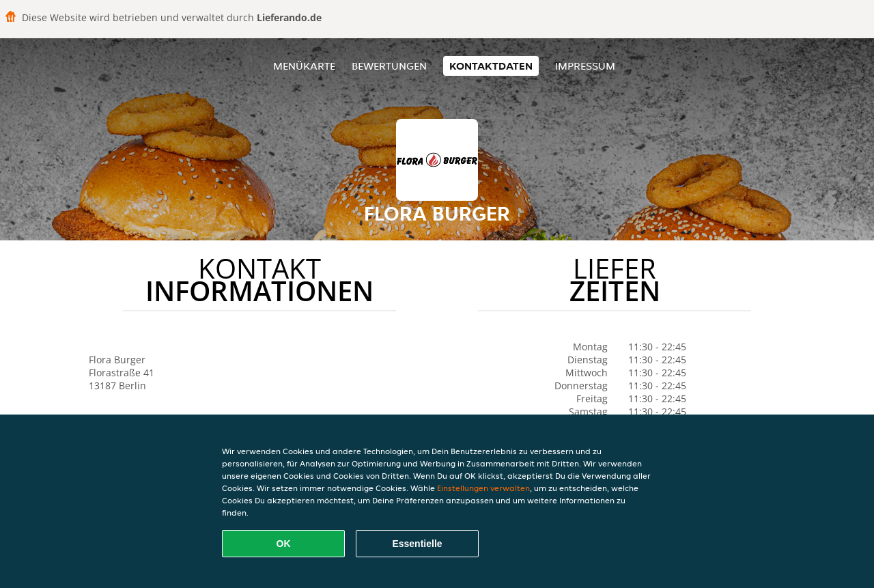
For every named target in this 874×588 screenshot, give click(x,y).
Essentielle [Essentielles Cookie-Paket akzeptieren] (417, 544)
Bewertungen (389, 66)
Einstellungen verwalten (483, 488)
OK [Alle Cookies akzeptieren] (284, 544)
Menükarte (304, 66)
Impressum (585, 66)
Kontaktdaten (491, 66)
